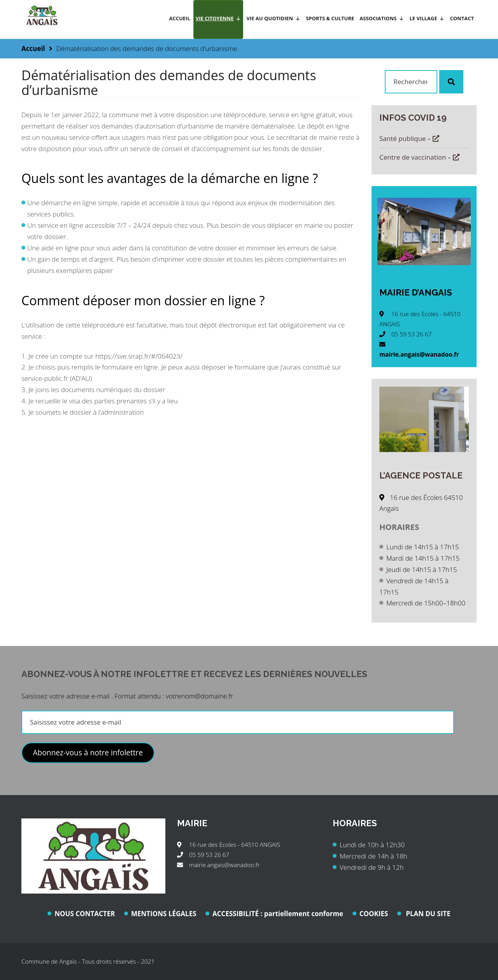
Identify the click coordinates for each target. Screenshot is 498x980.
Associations (382, 18)
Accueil (179, 18)
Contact (462, 18)
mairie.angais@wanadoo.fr (419, 354)
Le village (427, 18)
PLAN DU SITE (427, 914)
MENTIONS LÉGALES (164, 914)
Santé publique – (409, 138)
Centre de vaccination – (419, 157)
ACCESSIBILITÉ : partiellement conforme (278, 914)
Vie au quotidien (273, 18)
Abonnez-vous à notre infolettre (88, 753)
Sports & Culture (330, 18)
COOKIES (374, 914)
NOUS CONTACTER (85, 914)
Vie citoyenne (218, 18)
